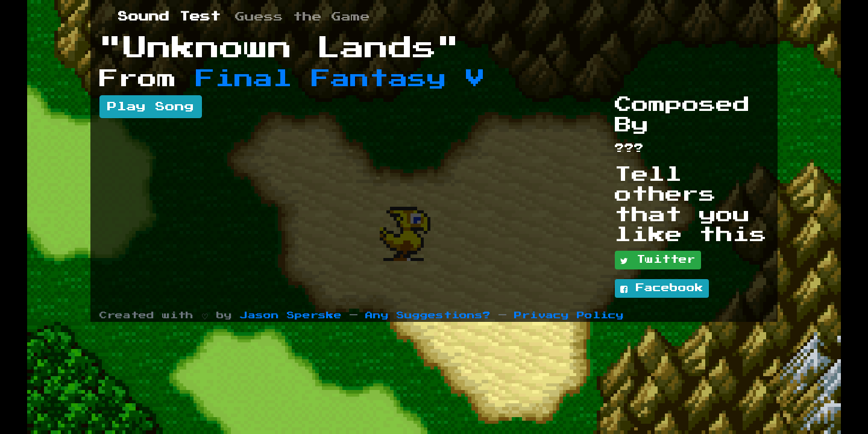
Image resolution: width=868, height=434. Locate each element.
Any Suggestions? (428, 316)
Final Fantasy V (341, 79)
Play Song (151, 107)
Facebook (662, 289)
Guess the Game (303, 17)
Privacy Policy (569, 316)
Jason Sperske (291, 316)
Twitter (658, 260)
